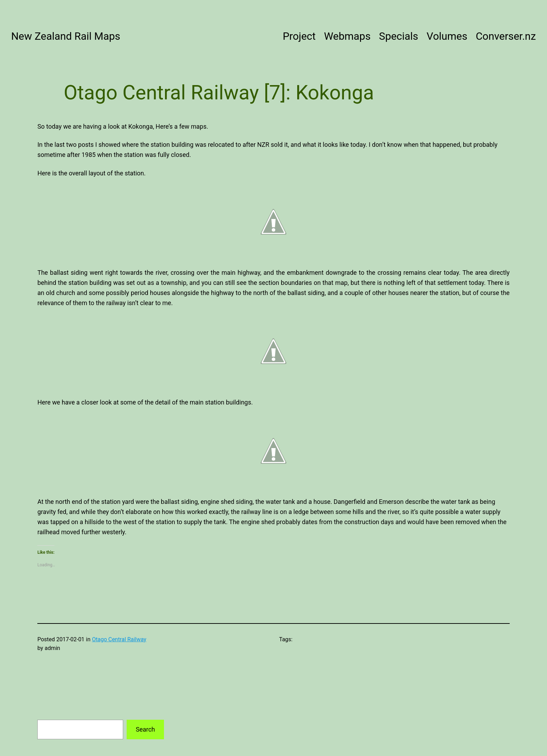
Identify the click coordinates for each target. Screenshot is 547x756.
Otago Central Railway (119, 639)
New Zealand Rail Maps (66, 36)
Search (145, 729)
